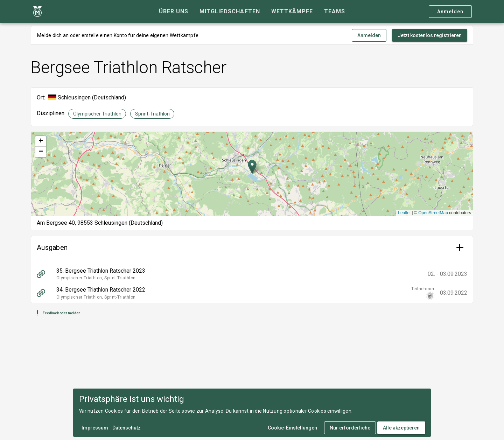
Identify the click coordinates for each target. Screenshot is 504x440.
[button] (252, 167)
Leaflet (404, 213)
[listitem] (252, 274)
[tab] (174, 12)
